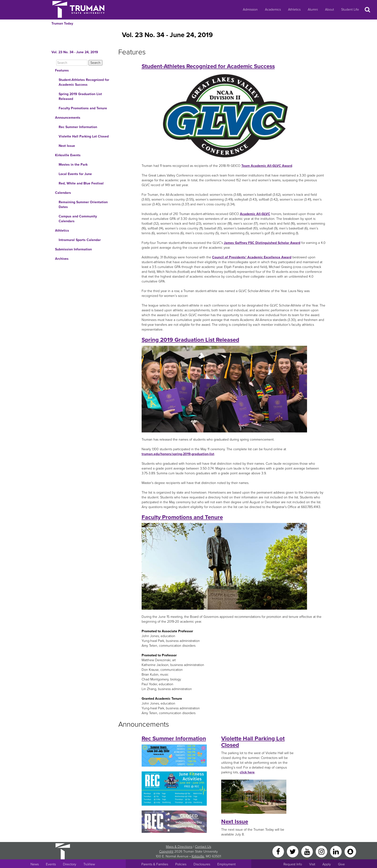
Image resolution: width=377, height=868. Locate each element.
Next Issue (67, 146)
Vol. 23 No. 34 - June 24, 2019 (75, 52)
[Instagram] (322, 852)
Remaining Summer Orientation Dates (83, 205)
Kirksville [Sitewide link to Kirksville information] (198, 856)
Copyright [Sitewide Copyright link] (166, 852)
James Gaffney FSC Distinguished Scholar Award (262, 243)
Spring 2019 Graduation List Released (80, 96)
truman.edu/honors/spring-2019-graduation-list (178, 454)
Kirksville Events (68, 155)
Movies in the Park (73, 165)
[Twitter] (293, 852)
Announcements (68, 118)
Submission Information (73, 249)
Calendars (63, 193)
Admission (250, 10)
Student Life (350, 10)
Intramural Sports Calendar (80, 240)
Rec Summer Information (78, 127)
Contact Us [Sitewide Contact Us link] (203, 847)
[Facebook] (279, 852)
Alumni (313, 10)
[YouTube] (308, 852)
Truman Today (62, 23)
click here (247, 772)
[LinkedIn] (336, 852)
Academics (273, 10)
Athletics (294, 10)
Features (62, 70)
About (330, 10)
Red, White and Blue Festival (81, 183)
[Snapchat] (350, 852)
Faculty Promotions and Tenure (83, 108)
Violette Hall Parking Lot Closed (84, 136)
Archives (62, 259)
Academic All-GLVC (255, 214)
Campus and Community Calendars (78, 219)
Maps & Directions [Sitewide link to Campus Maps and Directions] (179, 847)
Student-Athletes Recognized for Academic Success (84, 82)
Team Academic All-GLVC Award (267, 166)
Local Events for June (75, 174)
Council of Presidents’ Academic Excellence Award (252, 257)
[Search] (72, 63)
